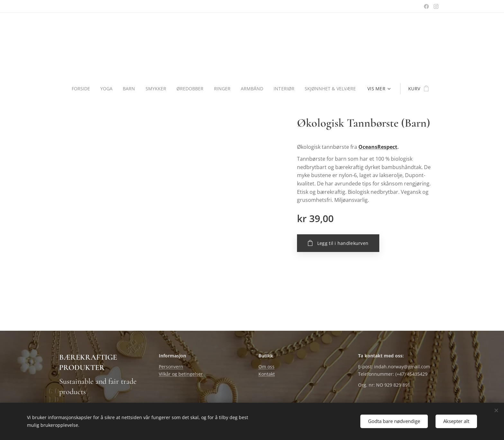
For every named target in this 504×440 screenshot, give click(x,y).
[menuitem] (81, 89)
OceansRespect (378, 147)
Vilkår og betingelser (181, 374)
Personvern (171, 367)
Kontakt (267, 374)
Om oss (266, 367)
